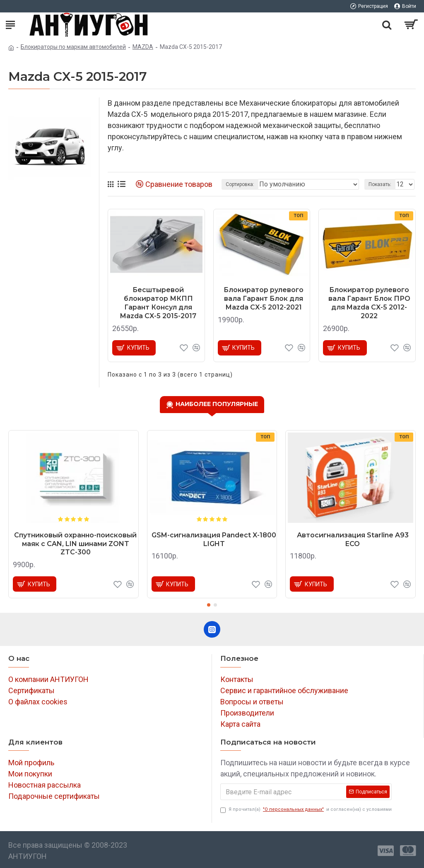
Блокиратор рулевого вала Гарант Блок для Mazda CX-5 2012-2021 (264, 299)
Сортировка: (240, 184)
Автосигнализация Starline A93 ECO (353, 539)
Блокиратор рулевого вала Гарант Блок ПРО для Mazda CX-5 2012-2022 (369, 303)
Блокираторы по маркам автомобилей (73, 47)
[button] (209, 605)
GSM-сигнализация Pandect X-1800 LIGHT (214, 539)
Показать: (380, 184)
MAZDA (143, 47)
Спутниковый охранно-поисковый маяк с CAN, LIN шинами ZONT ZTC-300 (75, 544)
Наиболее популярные (217, 404)
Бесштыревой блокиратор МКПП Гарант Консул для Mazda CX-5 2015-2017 (158, 303)
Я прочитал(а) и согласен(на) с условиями (306, 810)
